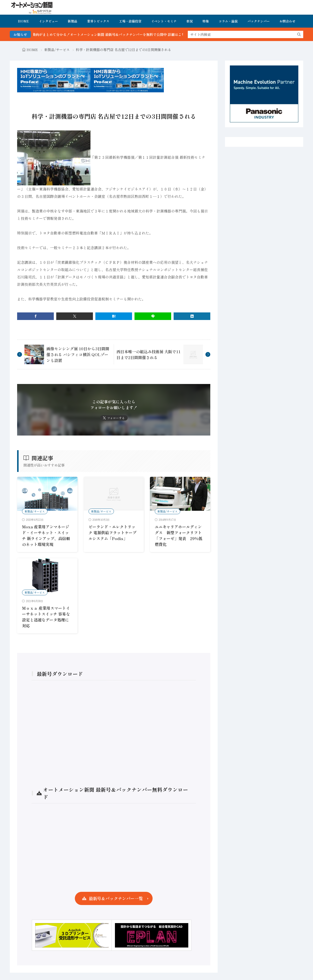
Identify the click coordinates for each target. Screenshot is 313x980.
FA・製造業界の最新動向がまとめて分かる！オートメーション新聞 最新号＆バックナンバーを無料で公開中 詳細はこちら (106, 34)
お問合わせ (287, 21)
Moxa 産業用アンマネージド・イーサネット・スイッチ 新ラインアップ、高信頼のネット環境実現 (46, 535)
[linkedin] (192, 316)
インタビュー (48, 21)
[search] (299, 34)
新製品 (73, 21)
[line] (153, 316)
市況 (190, 21)
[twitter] (75, 316)
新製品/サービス (57, 50)
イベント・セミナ (164, 21)
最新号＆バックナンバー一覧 (116, 898)
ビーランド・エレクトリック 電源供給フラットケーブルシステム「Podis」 (112, 533)
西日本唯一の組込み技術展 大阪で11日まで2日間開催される (148, 354)
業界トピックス (98, 21)
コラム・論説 (228, 21)
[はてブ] (114, 316)
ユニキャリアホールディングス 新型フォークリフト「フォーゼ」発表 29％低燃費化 (179, 535)
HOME (23, 21)
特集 (206, 21)
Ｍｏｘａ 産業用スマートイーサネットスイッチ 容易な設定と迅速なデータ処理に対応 (46, 617)
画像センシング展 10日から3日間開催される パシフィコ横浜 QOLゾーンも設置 (78, 354)
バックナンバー (259, 21)
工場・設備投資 (130, 21)
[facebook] (35, 316)
